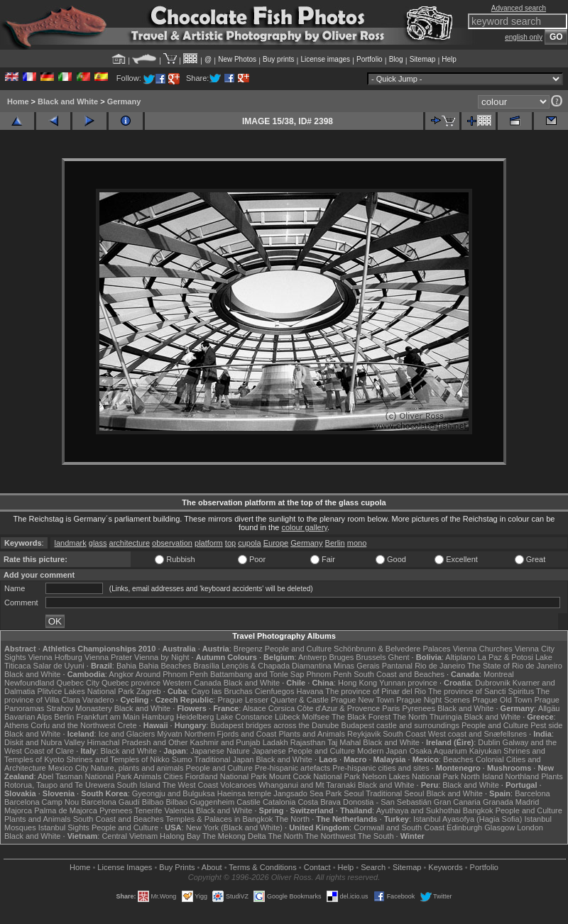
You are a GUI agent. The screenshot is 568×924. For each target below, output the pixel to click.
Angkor (121, 674)
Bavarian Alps (28, 717)
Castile (248, 802)
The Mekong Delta (234, 836)
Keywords (445, 867)
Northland (522, 776)
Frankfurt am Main (108, 717)
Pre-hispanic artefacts (293, 768)
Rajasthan (308, 742)
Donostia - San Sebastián (387, 802)
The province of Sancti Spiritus (481, 691)
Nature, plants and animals (137, 768)
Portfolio (370, 59)
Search (373, 867)
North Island (482, 776)
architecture (130, 543)
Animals (147, 776)
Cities (173, 776)
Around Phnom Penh (172, 674)
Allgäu (549, 708)
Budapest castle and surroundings (400, 725)
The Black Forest (361, 717)
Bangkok (478, 810)
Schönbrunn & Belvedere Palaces (392, 649)
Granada (498, 802)
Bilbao (153, 802)
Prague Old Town (502, 700)
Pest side (546, 725)
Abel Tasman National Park (84, 776)
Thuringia (446, 717)
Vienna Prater (108, 657)
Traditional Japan (224, 759)
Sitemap (423, 59)
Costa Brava (319, 802)
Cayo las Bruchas (222, 691)
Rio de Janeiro (440, 666)
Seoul (354, 793)
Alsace (255, 708)
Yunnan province (408, 683)
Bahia (126, 666)
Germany (124, 101)
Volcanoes (238, 785)
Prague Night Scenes (433, 700)
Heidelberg (195, 717)
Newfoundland (29, 683)
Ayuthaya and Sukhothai (419, 810)
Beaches (458, 759)
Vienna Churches (483, 649)
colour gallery (304, 527)
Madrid (528, 802)
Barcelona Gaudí (110, 802)
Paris (391, 708)
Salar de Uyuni (59, 666)
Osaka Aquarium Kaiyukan (455, 751)
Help (449, 59)
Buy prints (278, 59)
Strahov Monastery (79, 708)
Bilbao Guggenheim (201, 802)
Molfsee (316, 717)
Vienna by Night (162, 657)
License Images (125, 867)
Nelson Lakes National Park (410, 776)
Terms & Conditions (262, 867)
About (212, 867)
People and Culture (298, 649)
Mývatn (169, 734)
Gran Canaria (457, 802)
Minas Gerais (357, 666)
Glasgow (499, 827)
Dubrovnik (493, 683)
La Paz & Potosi (506, 657)
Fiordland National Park (226, 776)
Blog (396, 59)
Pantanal (397, 666)
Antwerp (312, 657)
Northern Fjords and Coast (231, 734)
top (230, 543)
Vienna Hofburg (55, 657)
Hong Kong (357, 683)
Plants (552, 776)
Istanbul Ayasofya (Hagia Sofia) (468, 819)
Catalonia (279, 802)
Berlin (335, 543)
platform (209, 543)
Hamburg (158, 717)
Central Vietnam (130, 836)
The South (376, 836)
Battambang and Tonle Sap (257, 674)
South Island (139, 785)
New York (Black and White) (234, 827)
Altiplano (460, 657)
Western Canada (192, 683)
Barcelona (532, 793)
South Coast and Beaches (399, 674)
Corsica (282, 708)
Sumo (182, 759)
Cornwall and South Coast (399, 827)
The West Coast (191, 785)
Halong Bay (180, 836)
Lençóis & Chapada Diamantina (277, 666)
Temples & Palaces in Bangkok (219, 819)
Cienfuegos (275, 691)
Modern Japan (382, 751)
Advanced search (519, 8)
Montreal (499, 674)
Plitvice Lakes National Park (85, 691)
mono (357, 543)
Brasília (206, 666)
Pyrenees (418, 708)
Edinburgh (464, 827)
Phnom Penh (329, 674)
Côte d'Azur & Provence (338, 708)
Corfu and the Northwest (73, 725)
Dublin (489, 742)
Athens (16, 725)
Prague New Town (362, 700)
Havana (310, 691)
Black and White (68, 101)
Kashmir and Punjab (225, 742)
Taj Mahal (344, 742)
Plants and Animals (312, 734)
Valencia (179, 810)
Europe (276, 543)
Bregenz (248, 649)
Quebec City (78, 683)
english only (524, 37)
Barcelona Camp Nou (42, 802)
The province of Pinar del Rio (376, 691)
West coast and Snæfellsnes (477, 734)
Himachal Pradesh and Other (138, 742)
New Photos (237, 59)
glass (98, 543)
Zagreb (149, 691)
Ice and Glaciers (127, 734)
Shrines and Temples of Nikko (118, 759)
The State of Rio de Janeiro (515, 666)
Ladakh (275, 742)
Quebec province (131, 683)
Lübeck (287, 717)
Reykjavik (364, 734)
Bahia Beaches (165, 666)
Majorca (18, 810)
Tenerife (148, 810)
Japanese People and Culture (304, 751)
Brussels (371, 657)
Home (18, 101)
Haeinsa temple (244, 793)
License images (326, 59)
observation (172, 543)
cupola (249, 543)
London (530, 827)
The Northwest (330, 836)
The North (410, 717)
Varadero (98, 700)
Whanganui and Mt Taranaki (307, 785)
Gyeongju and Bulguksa (174, 793)
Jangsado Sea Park (307, 793)
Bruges (341, 657)
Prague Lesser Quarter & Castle (273, 700)
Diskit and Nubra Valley (45, 742)
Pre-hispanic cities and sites (381, 768)
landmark (70, 543)
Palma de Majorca (66, 810)
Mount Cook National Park (315, 776)
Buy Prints (177, 867)
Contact (317, 867)
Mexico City (69, 768)
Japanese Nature (220, 751)
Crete (127, 725)
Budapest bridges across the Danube (274, 725)
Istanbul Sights (64, 827)
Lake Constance (244, 717)
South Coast (404, 734)
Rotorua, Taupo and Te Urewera (60, 785)
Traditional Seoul (395, 793)
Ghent (399, 657)
